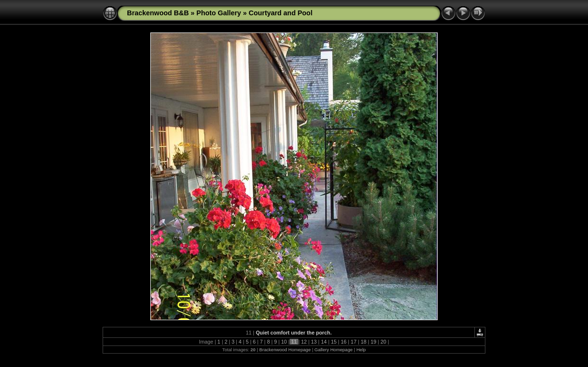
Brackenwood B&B (158, 13)
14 (324, 342)
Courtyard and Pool (281, 13)
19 (374, 342)
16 (344, 342)
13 (314, 342)
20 (383, 342)
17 (354, 342)
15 (334, 342)
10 (284, 342)
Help (361, 350)
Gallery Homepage (334, 350)
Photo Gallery (219, 13)
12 (304, 342)
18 (364, 342)
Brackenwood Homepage (285, 350)
